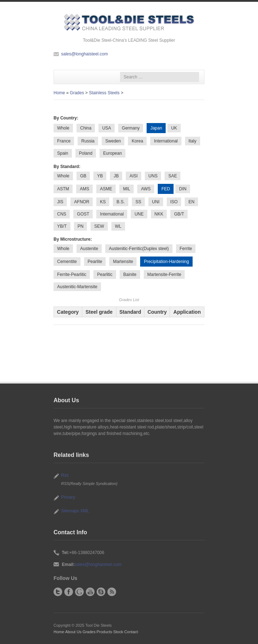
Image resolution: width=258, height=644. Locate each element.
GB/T (179, 214)
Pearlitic (105, 275)
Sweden (113, 141)
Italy (193, 141)
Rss (65, 475)
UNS (153, 176)
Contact (131, 632)
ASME (106, 189)
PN (81, 226)
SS (138, 202)
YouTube (90, 592)
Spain (63, 153)
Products (104, 632)
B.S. (121, 202)
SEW (99, 226)
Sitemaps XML (75, 511)
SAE (172, 176)
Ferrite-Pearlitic (72, 275)
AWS (146, 189)
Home (59, 93)
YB (100, 176)
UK (174, 128)
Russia (88, 141)
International (166, 141)
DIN (183, 189)
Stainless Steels (104, 93)
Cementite (67, 262)
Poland (86, 153)
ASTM (63, 189)
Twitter (58, 592)
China (86, 128)
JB (116, 176)
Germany (131, 128)
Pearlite (95, 262)
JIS (60, 202)
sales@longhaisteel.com (84, 54)
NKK (159, 214)
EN (191, 202)
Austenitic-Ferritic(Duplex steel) (139, 249)
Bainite (130, 275)
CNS (62, 214)
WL (118, 226)
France (64, 141)
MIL (126, 189)
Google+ (79, 592)
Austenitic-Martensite (77, 287)
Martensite (123, 262)
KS (103, 202)
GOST (83, 214)
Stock (118, 632)
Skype (101, 592)
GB (83, 176)
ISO (174, 202)
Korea (137, 141)
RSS (112, 592)
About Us (73, 632)
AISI (133, 176)
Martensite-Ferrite (164, 275)
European (112, 153)
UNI (156, 202)
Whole (63, 128)
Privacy (68, 497)
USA (107, 128)
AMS (84, 189)
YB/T (62, 226)
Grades (77, 93)
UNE (139, 214)
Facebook (69, 592)
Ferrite (186, 249)
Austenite (89, 249)
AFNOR (82, 202)
